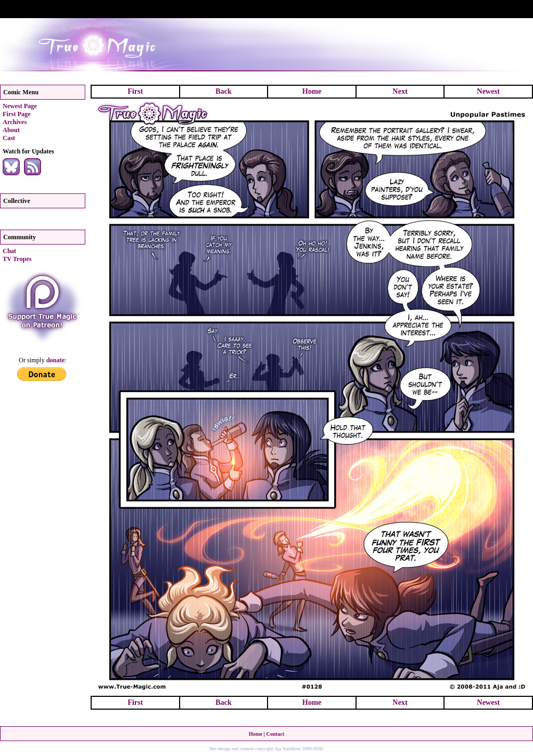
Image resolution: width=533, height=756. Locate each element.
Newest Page (20, 106)
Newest (488, 91)
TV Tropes (17, 259)
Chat (9, 251)
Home (312, 91)
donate (56, 360)
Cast (9, 138)
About (11, 130)
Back (223, 91)
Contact (275, 734)
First (135, 91)
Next (400, 91)
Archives (15, 122)
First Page (17, 114)
